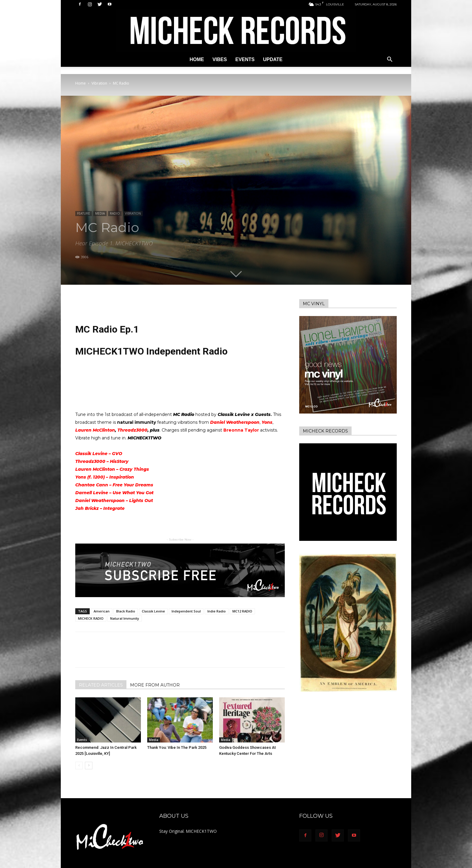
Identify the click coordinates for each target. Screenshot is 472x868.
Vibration (99, 83)
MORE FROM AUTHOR (155, 685)
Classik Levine (153, 611)
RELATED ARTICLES (101, 685)
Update (273, 59)
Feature (84, 213)
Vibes (220, 59)
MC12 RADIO (242, 611)
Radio (115, 213)
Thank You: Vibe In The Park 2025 (177, 747)
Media (100, 213)
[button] (390, 60)
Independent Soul (186, 611)
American (102, 611)
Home (197, 59)
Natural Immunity (125, 618)
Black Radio (126, 611)
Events (245, 59)
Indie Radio (217, 611)
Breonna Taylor (241, 430)
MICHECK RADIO (91, 618)
